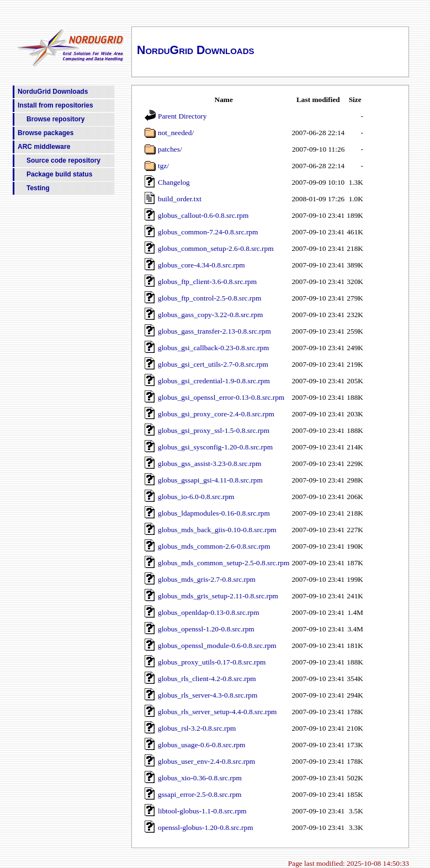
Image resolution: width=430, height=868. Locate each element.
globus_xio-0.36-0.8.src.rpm (200, 778)
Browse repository (55, 119)
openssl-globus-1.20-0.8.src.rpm (206, 827)
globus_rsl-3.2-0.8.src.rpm (197, 728)
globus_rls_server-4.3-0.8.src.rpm (208, 695)
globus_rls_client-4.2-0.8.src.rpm (207, 679)
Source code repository (63, 160)
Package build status (59, 174)
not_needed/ (176, 133)
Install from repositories (55, 105)
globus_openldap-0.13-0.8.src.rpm (209, 612)
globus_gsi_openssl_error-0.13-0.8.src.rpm (221, 397)
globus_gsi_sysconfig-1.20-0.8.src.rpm (215, 447)
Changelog (174, 182)
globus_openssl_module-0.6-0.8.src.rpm (217, 645)
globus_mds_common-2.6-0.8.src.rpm (214, 546)
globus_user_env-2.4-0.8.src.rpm (206, 761)
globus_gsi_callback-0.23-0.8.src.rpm (213, 348)
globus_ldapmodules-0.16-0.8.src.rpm (214, 513)
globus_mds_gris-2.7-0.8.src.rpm (207, 579)
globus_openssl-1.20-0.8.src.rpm (206, 629)
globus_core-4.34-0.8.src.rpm (201, 265)
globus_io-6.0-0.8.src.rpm (196, 497)
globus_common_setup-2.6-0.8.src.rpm (216, 248)
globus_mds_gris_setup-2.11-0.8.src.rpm (218, 596)
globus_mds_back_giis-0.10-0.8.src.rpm (217, 530)
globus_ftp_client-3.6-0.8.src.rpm (207, 282)
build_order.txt (180, 199)
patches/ (170, 149)
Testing (38, 188)
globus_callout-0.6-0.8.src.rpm (203, 215)
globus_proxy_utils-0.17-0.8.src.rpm (212, 662)
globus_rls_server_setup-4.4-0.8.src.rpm (217, 712)
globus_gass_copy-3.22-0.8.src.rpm (210, 315)
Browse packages (46, 133)
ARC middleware (44, 147)
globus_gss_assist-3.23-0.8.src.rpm (209, 464)
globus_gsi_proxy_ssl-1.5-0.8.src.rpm (214, 430)
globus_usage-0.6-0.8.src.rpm (201, 745)
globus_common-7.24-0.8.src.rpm (208, 232)
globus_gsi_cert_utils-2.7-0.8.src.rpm (213, 364)
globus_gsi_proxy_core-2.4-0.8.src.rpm (216, 414)
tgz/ (163, 166)
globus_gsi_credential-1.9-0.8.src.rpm (214, 381)
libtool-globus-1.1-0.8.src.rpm (202, 811)
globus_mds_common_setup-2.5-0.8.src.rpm (224, 563)
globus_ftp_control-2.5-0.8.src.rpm (209, 298)
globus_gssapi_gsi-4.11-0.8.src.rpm (210, 480)
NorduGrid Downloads (53, 92)
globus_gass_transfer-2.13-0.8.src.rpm (214, 331)
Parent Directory (182, 116)
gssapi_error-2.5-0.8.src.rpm (200, 794)
